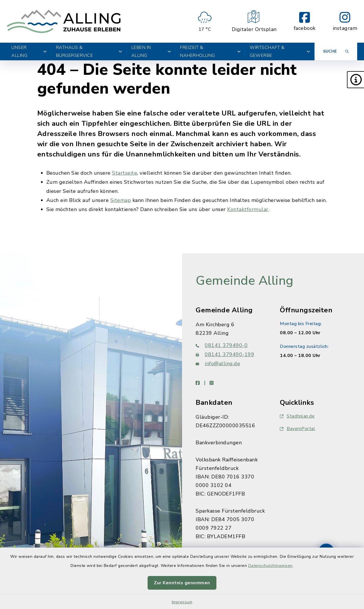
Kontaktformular (248, 209)
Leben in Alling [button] (151, 51)
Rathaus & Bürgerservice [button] (89, 51)
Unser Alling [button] (29, 51)
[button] (355, 80)
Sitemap (121, 200)
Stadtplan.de (297, 416)
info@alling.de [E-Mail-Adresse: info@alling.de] (218, 364)
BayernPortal (297, 429)
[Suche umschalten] (336, 51)
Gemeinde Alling (245, 281)
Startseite (125, 173)
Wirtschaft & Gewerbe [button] (280, 51)
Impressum (182, 602)
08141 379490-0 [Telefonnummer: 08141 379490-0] (222, 345)
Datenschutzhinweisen (270, 566)
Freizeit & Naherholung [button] (210, 51)
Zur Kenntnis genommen (182, 583)
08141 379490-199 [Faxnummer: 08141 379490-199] (225, 354)
